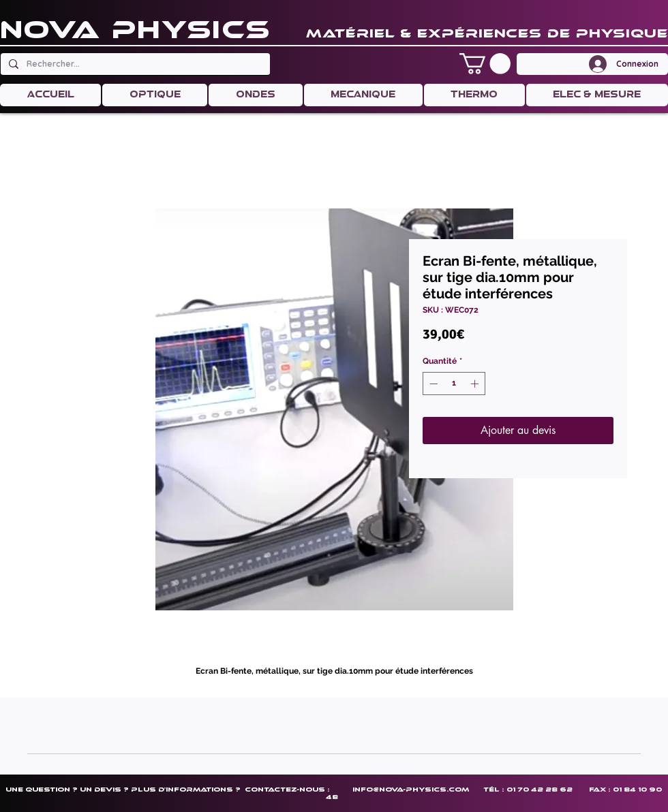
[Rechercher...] (134, 64)
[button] (485, 64)
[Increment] (476, 384)
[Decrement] (432, 384)
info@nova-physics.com (411, 789)
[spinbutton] (454, 384)
